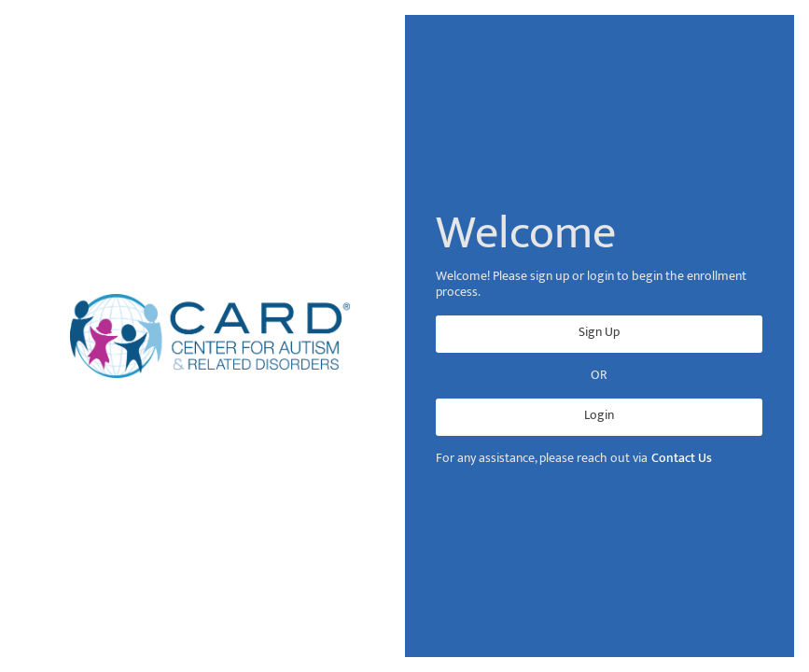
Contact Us (682, 459)
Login (599, 415)
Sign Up (599, 332)
